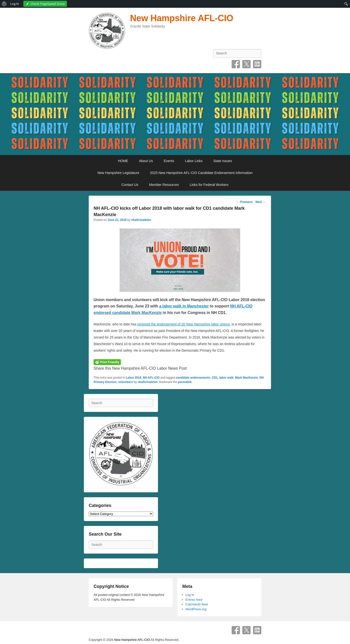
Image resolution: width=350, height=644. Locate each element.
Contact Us (130, 185)
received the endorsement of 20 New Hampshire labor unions (184, 324)
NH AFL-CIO (151, 378)
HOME (123, 161)
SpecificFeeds (257, 64)
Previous (245, 202)
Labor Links (194, 161)
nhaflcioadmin (141, 220)
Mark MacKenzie (247, 378)
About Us (146, 161)
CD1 (215, 378)
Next (260, 202)
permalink (185, 382)
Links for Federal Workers (209, 185)
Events (169, 161)
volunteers (126, 382)
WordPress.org (196, 609)
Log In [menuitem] (15, 4)
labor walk (226, 378)
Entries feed (194, 600)
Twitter (246, 64)
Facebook (236, 64)
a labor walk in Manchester (184, 306)
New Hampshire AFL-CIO (182, 18)
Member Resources (164, 185)
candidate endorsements (193, 378)
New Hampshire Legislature (118, 173)
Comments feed (197, 604)
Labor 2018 (134, 378)
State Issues (223, 161)
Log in (190, 595)
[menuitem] (4, 4)
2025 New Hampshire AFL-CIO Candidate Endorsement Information (201, 173)
